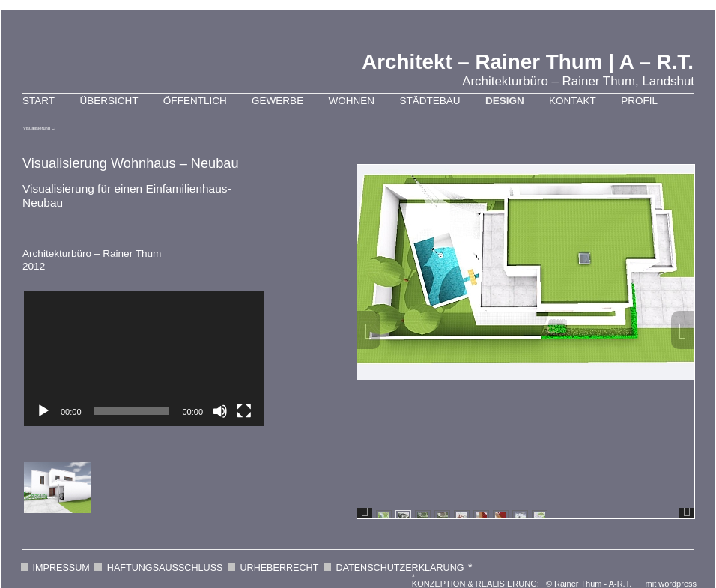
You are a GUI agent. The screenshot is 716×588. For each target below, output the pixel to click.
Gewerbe (277, 101)
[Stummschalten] (220, 411)
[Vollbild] (244, 411)
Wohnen (352, 101)
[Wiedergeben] (43, 411)
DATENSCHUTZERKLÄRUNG (400, 568)
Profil (639, 101)
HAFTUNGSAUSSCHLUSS (165, 568)
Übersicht (109, 101)
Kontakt (573, 101)
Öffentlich (195, 101)
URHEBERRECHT (279, 568)
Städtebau (430, 101)
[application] (144, 359)
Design (505, 101)
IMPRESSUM (61, 568)
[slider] (132, 411)
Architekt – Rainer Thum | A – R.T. (528, 62)
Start (39, 101)
